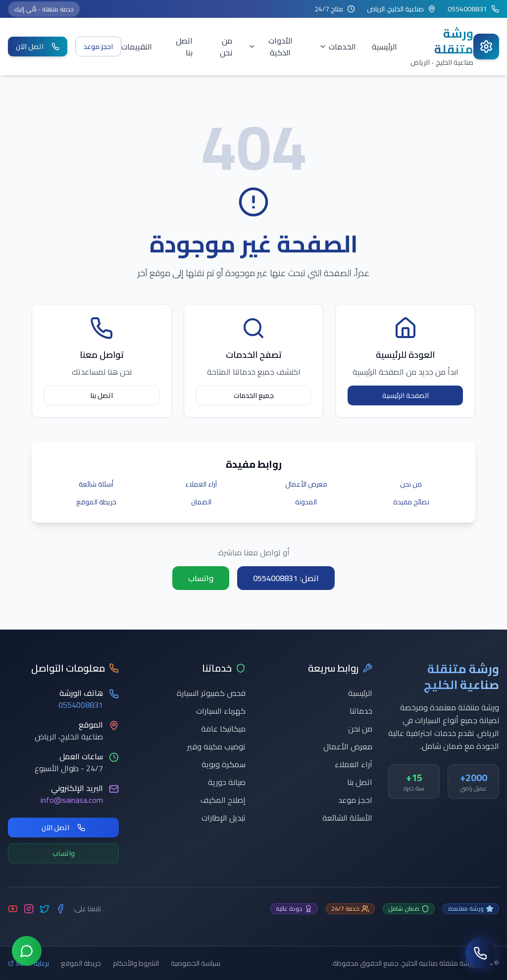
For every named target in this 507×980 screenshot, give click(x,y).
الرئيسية (384, 47)
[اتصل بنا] (480, 953)
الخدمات (337, 47)
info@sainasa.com (72, 800)
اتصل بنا (184, 47)
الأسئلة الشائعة (347, 818)
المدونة (306, 502)
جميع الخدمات (254, 395)
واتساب (201, 578)
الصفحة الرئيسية (406, 395)
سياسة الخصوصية (196, 963)
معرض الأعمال (306, 484)
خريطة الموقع (96, 502)
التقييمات (137, 47)
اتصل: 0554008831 (286, 578)
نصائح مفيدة (411, 502)
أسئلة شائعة (96, 484)
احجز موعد (98, 47)
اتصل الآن (38, 47)
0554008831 (81, 705)
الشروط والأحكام (136, 963)
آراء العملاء (201, 484)
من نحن (226, 47)
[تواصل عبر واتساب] (27, 953)
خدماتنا (361, 711)
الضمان (201, 502)
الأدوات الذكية (270, 47)
